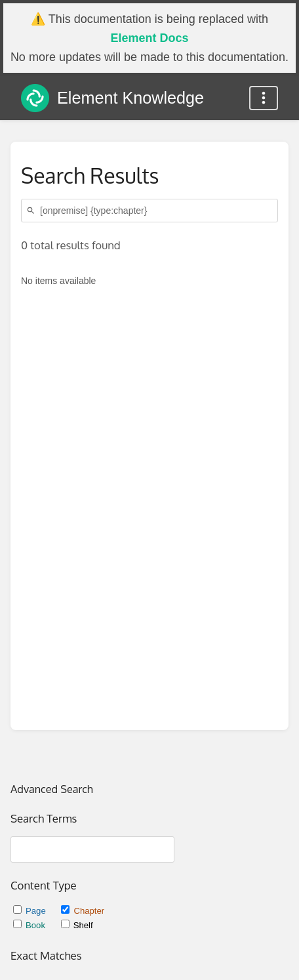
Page (30, 911)
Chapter (83, 911)
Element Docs (149, 38)
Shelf (77, 925)
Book (30, 925)
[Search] (33, 211)
